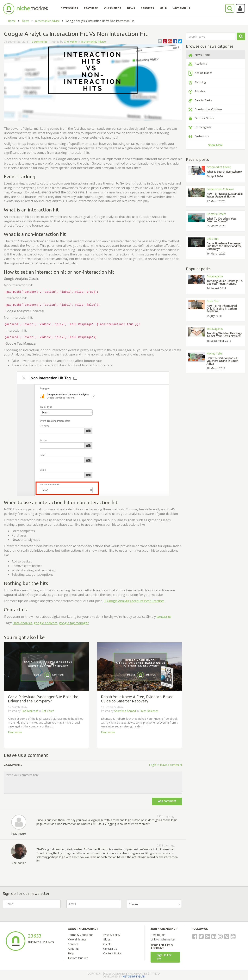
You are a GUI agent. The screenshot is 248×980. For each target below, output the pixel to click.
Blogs (107, 939)
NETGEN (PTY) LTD (134, 977)
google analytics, (46, 623)
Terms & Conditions (81, 935)
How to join (158, 935)
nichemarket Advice (47, 21)
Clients (107, 944)
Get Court (48, 711)
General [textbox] (133, 904)
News (25, 21)
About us (74, 949)
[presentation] (217, 907)
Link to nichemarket (163, 939)
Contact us (110, 949)
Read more (15, 732)
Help (71, 953)
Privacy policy (112, 935)
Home (12, 21)
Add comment (167, 801)
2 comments (40, 42)
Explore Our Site (78, 958)
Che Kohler (71, 42)
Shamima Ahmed (125, 711)
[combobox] (154, 904)
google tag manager (74, 623)
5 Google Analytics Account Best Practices (134, 601)
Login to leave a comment (166, 765)
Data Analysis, (23, 623)
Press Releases (149, 711)
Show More (216, 145)
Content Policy (112, 953)
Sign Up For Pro (164, 957)
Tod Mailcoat (30, 711)
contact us (164, 617)
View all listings (77, 939)
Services (73, 944)
